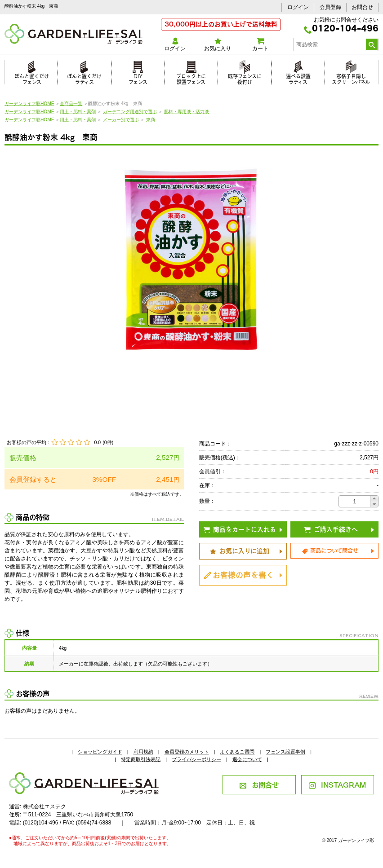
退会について (247, 759)
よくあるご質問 (237, 752)
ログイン (298, 7)
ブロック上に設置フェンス (191, 78)
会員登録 (330, 7)
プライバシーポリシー (196, 759)
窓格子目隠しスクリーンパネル (351, 78)
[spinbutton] (355, 501)
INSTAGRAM (337, 784)
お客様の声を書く (239, 574)
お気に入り (218, 45)
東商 (151, 120)
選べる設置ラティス (298, 78)
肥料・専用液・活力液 (187, 112)
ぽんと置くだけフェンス (32, 78)
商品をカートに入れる (240, 529)
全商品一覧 (71, 104)
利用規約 (143, 752)
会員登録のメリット (187, 752)
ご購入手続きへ (331, 529)
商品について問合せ (330, 550)
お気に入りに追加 (240, 550)
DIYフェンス (138, 78)
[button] (374, 499)
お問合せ (362, 7)
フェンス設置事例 (285, 752)
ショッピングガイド (100, 752)
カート (261, 45)
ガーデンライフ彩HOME (29, 104)
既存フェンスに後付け (245, 78)
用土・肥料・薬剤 (78, 112)
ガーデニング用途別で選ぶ (130, 112)
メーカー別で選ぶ (121, 120)
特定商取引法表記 (141, 759)
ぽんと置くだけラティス (84, 78)
